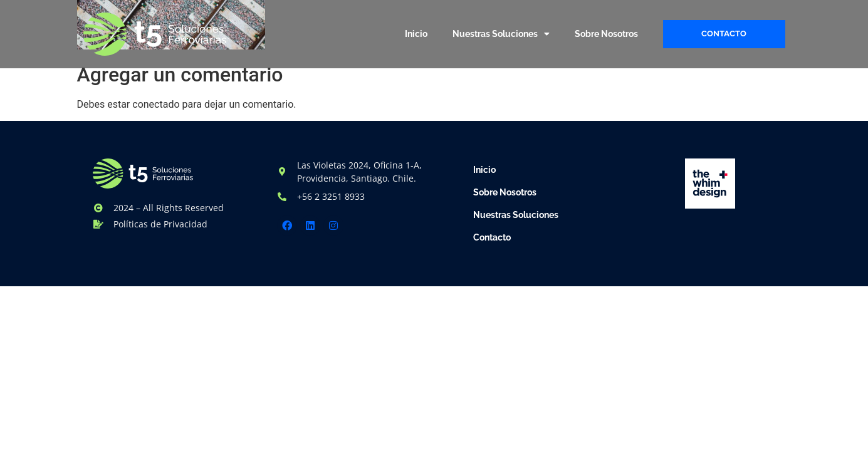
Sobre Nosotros (606, 34)
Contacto (492, 237)
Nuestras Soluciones (501, 34)
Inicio (416, 34)
